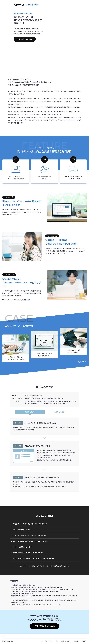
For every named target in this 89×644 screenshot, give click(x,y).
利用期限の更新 (59, 412)
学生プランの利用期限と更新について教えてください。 (30, 541)
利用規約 (76, 641)
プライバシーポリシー (47, 641)
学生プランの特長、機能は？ (21, 530)
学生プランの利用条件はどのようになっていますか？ (29, 524)
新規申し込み (30, 412)
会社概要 (84, 641)
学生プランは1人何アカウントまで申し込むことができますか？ (32, 559)
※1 (24, 31)
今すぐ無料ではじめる (25, 39)
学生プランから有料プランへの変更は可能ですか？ (28, 536)
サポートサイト (51, 566)
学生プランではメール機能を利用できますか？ (27, 553)
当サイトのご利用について (63, 641)
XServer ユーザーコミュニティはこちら (16, 300)
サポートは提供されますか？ (21, 547)
